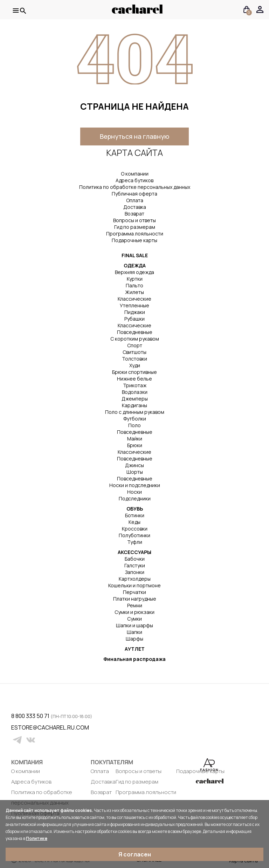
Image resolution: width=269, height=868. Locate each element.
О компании (135, 174)
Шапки (134, 632)
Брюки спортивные (134, 372)
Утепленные (134, 305)
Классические (134, 299)
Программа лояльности (135, 234)
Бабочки (135, 559)
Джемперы (135, 399)
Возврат (134, 214)
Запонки (135, 572)
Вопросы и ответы (134, 220)
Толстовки (134, 359)
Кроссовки (135, 529)
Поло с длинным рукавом (135, 412)
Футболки (135, 419)
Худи (135, 365)
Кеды (134, 522)
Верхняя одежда (134, 272)
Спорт (135, 345)
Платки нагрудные (135, 599)
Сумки (134, 619)
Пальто (134, 285)
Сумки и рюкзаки (134, 612)
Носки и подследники (135, 485)
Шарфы (134, 639)
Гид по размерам (135, 227)
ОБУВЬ (135, 509)
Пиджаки (135, 312)
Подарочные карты (134, 240)
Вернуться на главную (134, 136)
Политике (37, 838)
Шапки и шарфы (134, 625)
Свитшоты (134, 352)
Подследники (135, 498)
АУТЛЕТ (135, 649)
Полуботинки (134, 535)
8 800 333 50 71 (31, 716)
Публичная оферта (134, 194)
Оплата (135, 200)
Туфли (135, 542)
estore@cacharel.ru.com (16, 727)
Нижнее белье (134, 379)
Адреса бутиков (134, 180)
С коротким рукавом (135, 339)
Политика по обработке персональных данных (135, 187)
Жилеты (134, 292)
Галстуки (135, 565)
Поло (134, 425)
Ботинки (135, 515)
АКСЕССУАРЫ (134, 552)
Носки (134, 492)
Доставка (135, 207)
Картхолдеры (135, 579)
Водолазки (135, 392)
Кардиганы (134, 405)
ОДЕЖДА (135, 265)
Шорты (135, 472)
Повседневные (135, 332)
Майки (135, 439)
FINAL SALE (135, 255)
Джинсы (134, 465)
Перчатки (134, 592)
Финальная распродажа (134, 659)
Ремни (135, 605)
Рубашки (134, 319)
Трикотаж (135, 385)
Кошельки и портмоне (134, 585)
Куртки (135, 279)
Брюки (135, 445)
